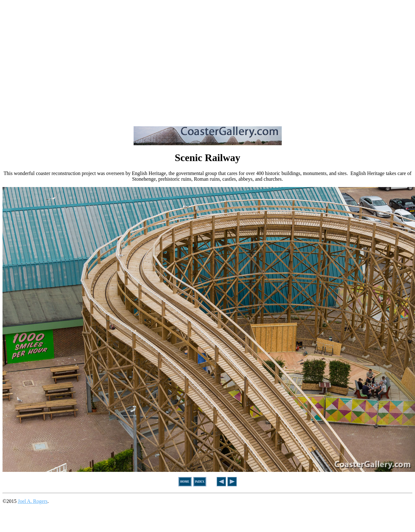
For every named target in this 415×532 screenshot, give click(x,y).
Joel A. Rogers (33, 501)
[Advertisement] (59, 62)
